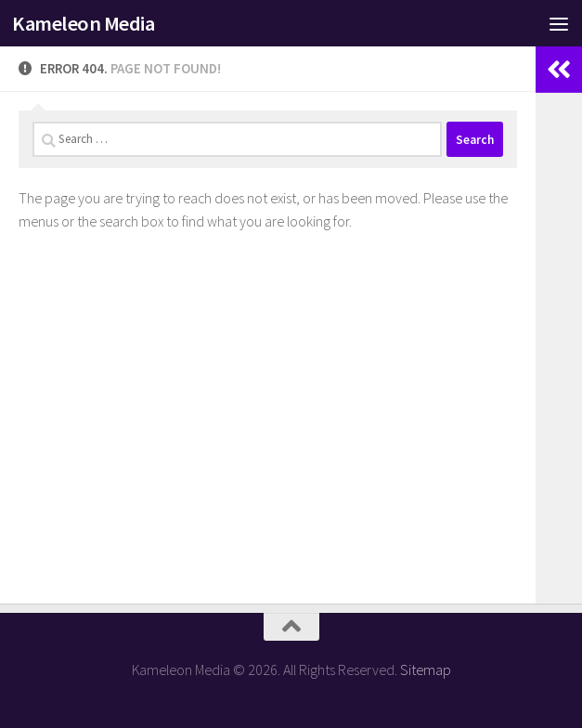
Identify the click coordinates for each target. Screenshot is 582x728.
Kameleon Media (83, 23)
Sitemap (426, 669)
